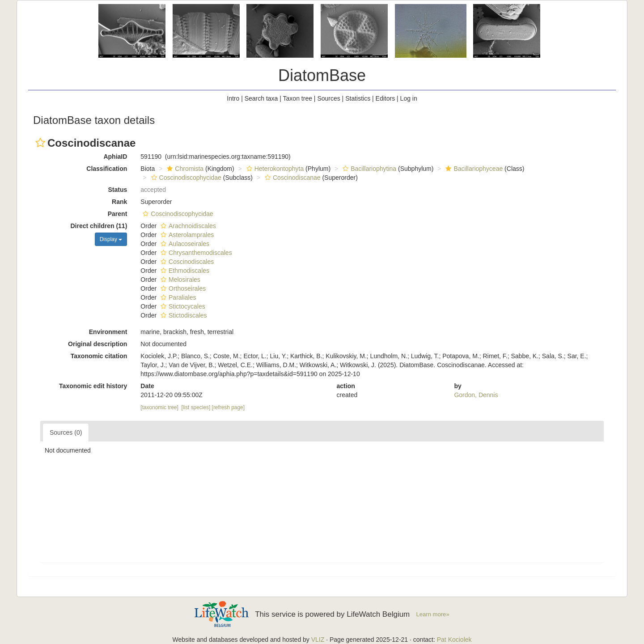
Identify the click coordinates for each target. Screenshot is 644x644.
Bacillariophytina (368, 169)
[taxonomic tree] (159, 407)
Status (118, 190)
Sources (328, 98)
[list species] (196, 407)
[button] (40, 143)
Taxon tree (298, 98)
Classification (107, 169)
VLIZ (318, 640)
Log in (409, 98)
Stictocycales (182, 306)
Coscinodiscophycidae (185, 178)
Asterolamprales (186, 235)
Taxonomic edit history (93, 386)
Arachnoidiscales (187, 226)
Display (111, 239)
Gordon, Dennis (476, 395)
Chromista (184, 169)
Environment (108, 332)
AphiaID (115, 157)
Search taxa (261, 98)
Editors (386, 98)
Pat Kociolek (454, 640)
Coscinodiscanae (292, 178)
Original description (97, 344)
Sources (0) (66, 432)
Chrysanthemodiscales (195, 253)
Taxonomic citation (99, 356)
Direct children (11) (99, 226)
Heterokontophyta (274, 169)
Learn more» (433, 614)
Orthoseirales (182, 288)
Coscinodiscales (186, 262)
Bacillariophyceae (473, 169)
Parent (118, 214)
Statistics (358, 98)
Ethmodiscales (184, 271)
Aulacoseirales (184, 244)
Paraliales (177, 297)
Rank (119, 202)
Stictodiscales (183, 315)
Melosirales (179, 280)
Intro (233, 98)
